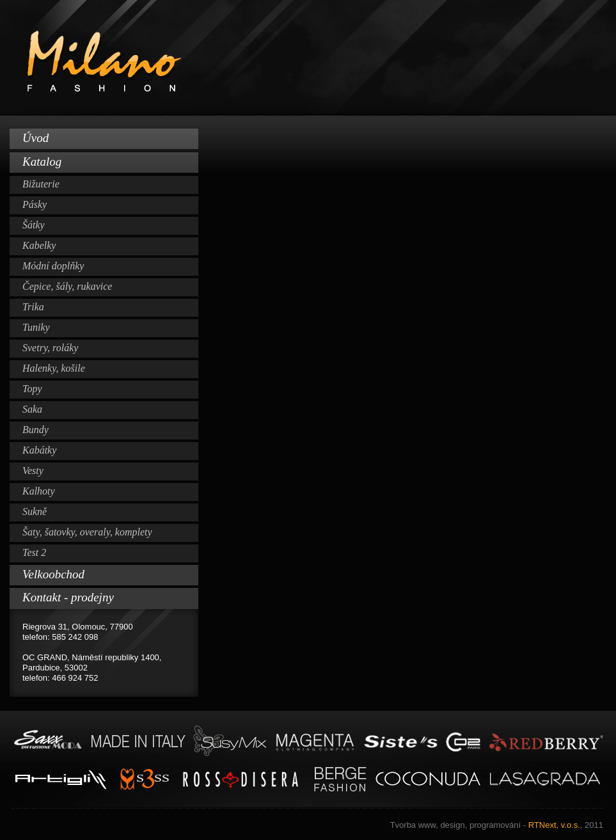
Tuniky (36, 327)
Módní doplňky (53, 266)
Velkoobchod (53, 574)
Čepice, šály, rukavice (67, 286)
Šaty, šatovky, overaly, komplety (87, 532)
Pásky (35, 204)
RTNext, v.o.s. (497, 825)
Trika (33, 307)
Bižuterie (41, 184)
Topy (32, 389)
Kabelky (39, 245)
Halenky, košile (54, 368)
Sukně (35, 511)
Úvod (36, 138)
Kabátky (39, 450)
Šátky (34, 225)
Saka (32, 409)
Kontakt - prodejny (68, 597)
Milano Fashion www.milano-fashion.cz (308, 59)
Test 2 (34, 552)
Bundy (36, 430)
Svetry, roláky (50, 348)
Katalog (42, 162)
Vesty (33, 471)
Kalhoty (39, 491)
